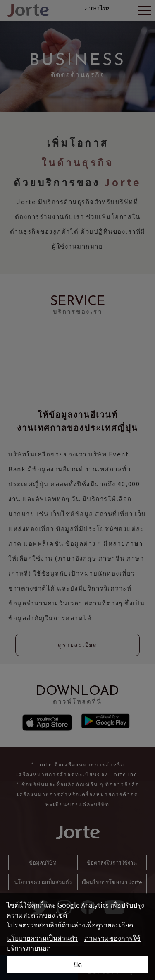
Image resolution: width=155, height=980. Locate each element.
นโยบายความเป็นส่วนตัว (42, 938)
